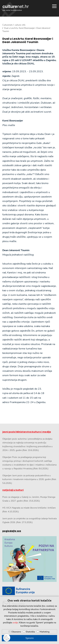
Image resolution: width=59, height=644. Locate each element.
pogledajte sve (12, 531)
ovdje (15, 623)
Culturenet (7, 25)
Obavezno (16, 632)
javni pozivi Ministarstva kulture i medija (27, 432)
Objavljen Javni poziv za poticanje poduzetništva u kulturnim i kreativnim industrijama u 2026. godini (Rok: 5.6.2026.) (29, 479)
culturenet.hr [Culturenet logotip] (16, 8)
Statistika (30, 632)
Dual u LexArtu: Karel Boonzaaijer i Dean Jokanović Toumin (28, 40)
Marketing (45, 632)
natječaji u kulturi (13, 490)
